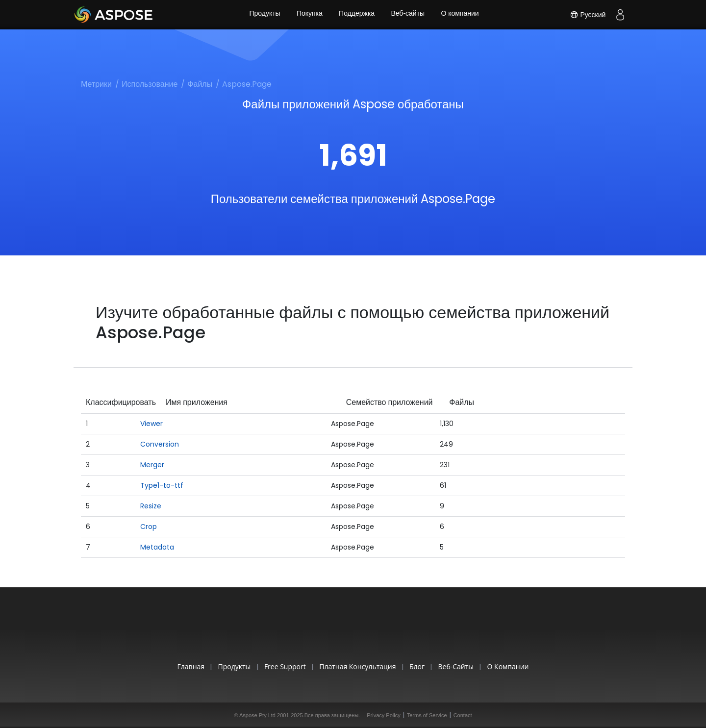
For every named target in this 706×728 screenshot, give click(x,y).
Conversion (160, 444)
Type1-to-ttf (162, 485)
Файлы (200, 84)
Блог (420, 666)
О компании (462, 15)
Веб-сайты (409, 15)
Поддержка (357, 15)
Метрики (96, 84)
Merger (152, 465)
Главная (180, 666)
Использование (150, 84)
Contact (463, 715)
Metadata (157, 547)
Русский (587, 15)
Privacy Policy (383, 715)
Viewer (151, 424)
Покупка (309, 15)
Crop (149, 527)
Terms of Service (427, 715)
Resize (151, 506)
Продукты (263, 15)
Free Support (281, 666)
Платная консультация (357, 666)
